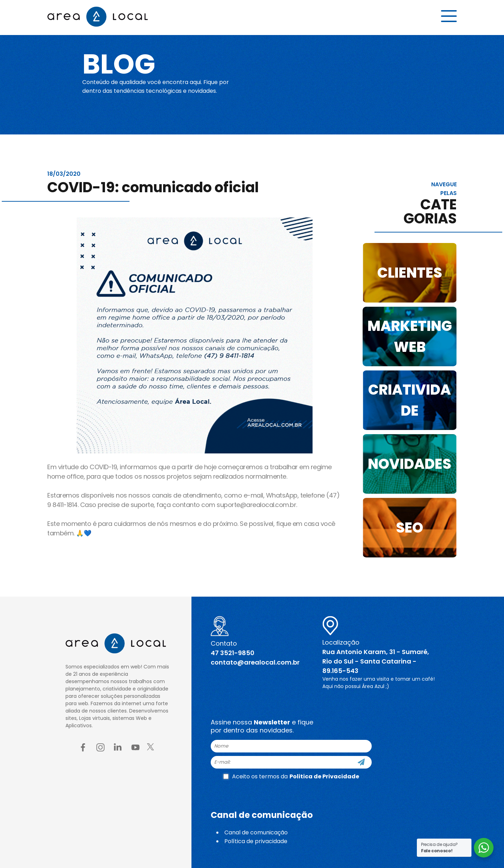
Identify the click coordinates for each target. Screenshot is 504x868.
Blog (120, 64)
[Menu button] (449, 16)
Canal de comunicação (256, 832)
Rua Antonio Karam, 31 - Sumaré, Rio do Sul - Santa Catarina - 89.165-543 (376, 661)
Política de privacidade (256, 841)
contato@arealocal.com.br (255, 662)
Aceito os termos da (291, 776)
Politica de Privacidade (324, 776)
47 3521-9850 (233, 653)
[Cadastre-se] (361, 762)
